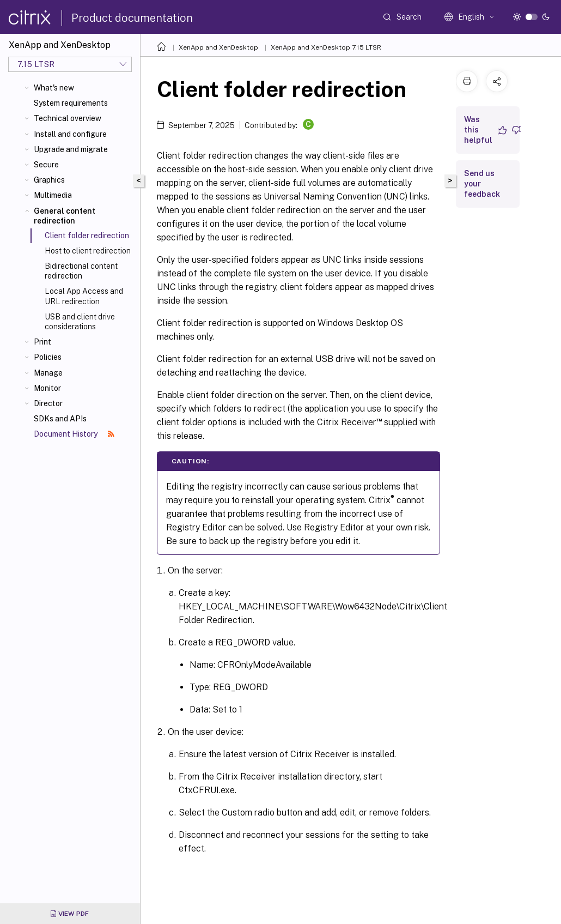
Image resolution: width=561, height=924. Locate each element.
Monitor (47, 388)
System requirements (71, 103)
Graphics (49, 180)
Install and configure (70, 134)
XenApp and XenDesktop (218, 47)
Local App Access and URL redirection (84, 296)
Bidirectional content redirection (81, 271)
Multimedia (53, 195)
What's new (54, 88)
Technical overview (68, 118)
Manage (48, 373)
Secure (46, 165)
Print (42, 342)
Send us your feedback (482, 184)
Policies (48, 357)
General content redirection (65, 216)
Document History (74, 434)
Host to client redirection (88, 251)
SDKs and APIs (60, 419)
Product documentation (132, 18)
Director (48, 403)
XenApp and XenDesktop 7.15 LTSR (326, 47)
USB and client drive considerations (80, 322)
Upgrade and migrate (71, 149)
